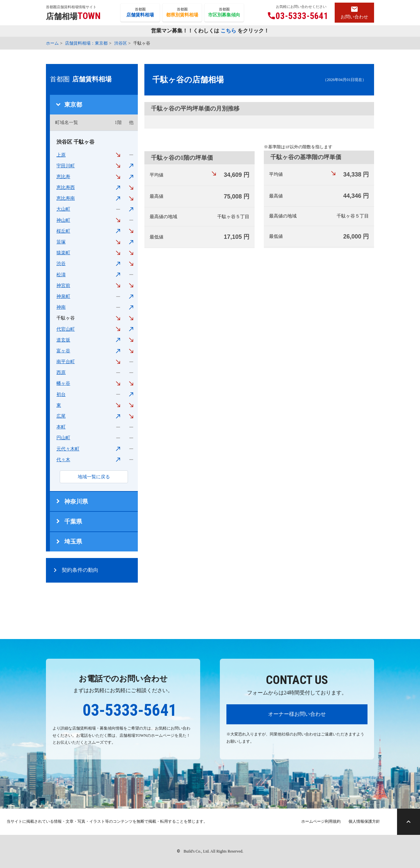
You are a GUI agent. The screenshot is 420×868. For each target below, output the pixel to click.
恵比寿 (63, 177)
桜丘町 (63, 231)
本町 (61, 427)
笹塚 (61, 242)
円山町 (63, 438)
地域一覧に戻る (94, 477)
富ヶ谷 (63, 351)
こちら (228, 31)
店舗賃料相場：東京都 (86, 43)
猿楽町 (63, 253)
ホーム (52, 43)
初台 (61, 394)
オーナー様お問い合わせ (297, 714)
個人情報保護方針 (364, 821)
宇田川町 (66, 166)
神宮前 (63, 286)
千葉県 (73, 522)
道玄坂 (63, 340)
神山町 (63, 220)
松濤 (61, 275)
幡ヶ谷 (63, 383)
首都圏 (140, 13)
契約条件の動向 (80, 570)
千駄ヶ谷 (66, 318)
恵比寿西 (66, 187)
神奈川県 (76, 502)
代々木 (63, 460)
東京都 (73, 105)
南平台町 (66, 362)
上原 (61, 155)
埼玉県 (73, 542)
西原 (61, 372)
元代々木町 (68, 449)
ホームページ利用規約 (321, 821)
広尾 (61, 416)
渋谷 (61, 264)
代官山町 (66, 329)
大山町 (63, 209)
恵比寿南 (66, 198)
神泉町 (63, 296)
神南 (61, 307)
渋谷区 (121, 43)
